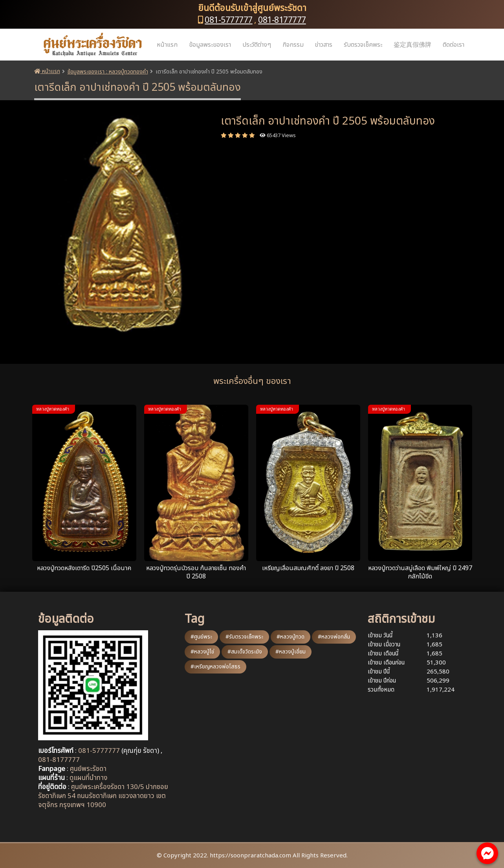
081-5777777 (229, 20)
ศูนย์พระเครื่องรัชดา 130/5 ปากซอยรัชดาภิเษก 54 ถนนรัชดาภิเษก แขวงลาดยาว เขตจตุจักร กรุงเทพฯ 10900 (103, 796)
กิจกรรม (293, 45)
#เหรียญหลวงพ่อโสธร (215, 667)
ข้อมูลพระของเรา (210, 45)
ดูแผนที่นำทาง (88, 778)
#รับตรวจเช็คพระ (244, 637)
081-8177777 (282, 20)
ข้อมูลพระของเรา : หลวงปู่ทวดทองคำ (108, 72)
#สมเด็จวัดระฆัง (245, 652)
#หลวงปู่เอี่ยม (290, 652)
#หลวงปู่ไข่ (202, 652)
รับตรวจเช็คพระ (363, 45)
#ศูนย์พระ (201, 637)
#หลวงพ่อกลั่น (334, 637)
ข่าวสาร (323, 45)
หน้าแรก (167, 45)
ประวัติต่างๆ (257, 45)
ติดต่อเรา (454, 45)
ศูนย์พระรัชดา (88, 769)
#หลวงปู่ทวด (290, 637)
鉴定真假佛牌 (412, 45)
